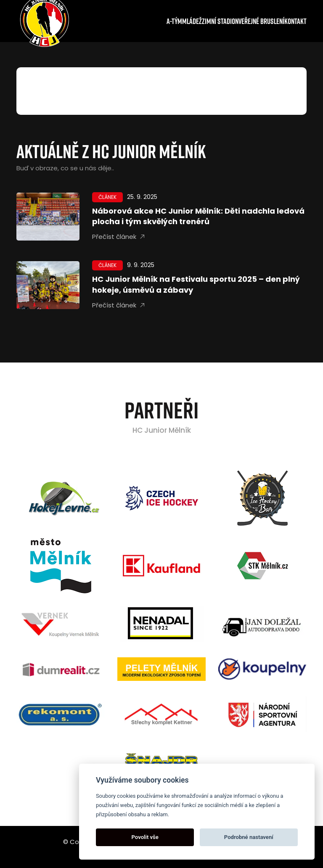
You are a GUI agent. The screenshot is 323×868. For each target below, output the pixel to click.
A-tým (174, 21)
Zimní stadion (220, 21)
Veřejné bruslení (261, 21)
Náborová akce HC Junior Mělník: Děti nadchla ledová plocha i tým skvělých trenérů (198, 216)
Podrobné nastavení (249, 837)
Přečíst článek (118, 237)
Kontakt (295, 21)
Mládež (192, 21)
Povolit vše (145, 837)
